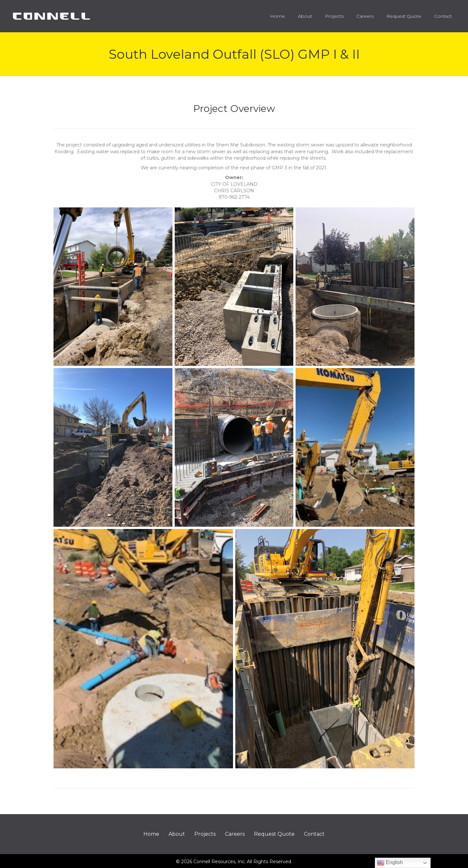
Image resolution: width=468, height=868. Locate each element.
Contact (314, 834)
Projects (205, 834)
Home (151, 834)
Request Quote (274, 834)
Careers (235, 834)
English (390, 863)
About (177, 834)
